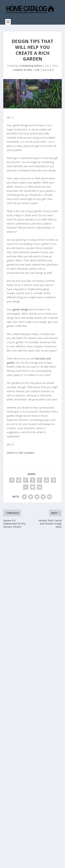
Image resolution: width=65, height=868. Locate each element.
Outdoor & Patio (23, 70)
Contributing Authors (31, 66)
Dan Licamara (26, 453)
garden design (21, 309)
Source (11, 453)
